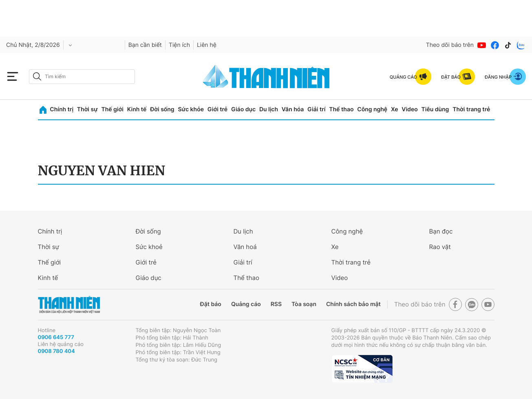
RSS (276, 304)
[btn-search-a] (37, 76)
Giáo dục (243, 109)
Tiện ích (179, 45)
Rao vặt (440, 247)
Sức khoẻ (149, 247)
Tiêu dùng (435, 109)
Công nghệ (372, 109)
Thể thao (341, 109)
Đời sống (162, 109)
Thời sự (87, 109)
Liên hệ (207, 45)
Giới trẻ (217, 109)
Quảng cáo (246, 304)
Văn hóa (293, 109)
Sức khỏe (191, 109)
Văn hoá (245, 247)
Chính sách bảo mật (353, 304)
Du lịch (269, 109)
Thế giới (113, 109)
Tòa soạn (304, 304)
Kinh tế (137, 109)
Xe (395, 109)
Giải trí (316, 109)
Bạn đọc (441, 231)
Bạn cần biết (145, 45)
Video (409, 109)
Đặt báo (211, 304)
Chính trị (62, 109)
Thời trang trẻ (471, 109)
